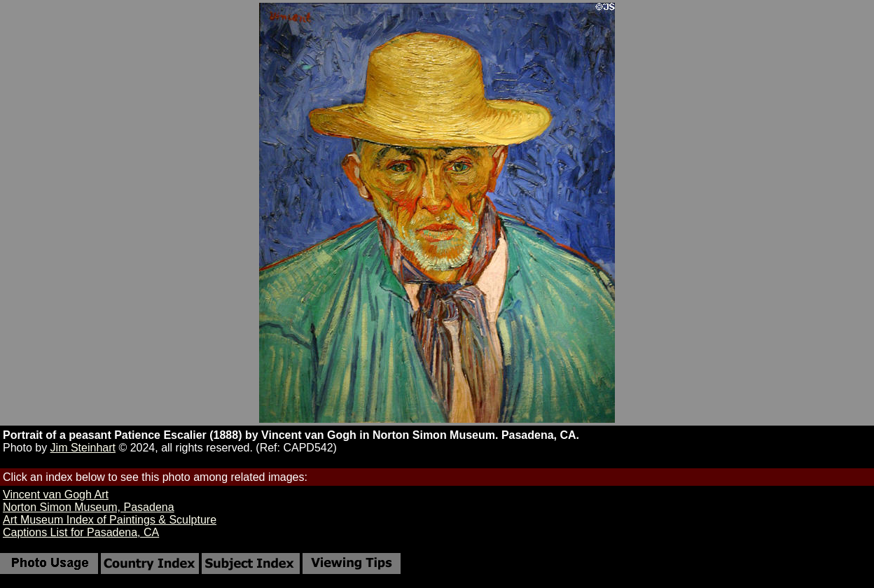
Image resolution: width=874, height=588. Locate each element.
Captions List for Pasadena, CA (81, 532)
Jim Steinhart (83, 448)
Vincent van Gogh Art (56, 495)
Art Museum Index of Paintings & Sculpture (110, 520)
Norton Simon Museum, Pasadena (89, 507)
